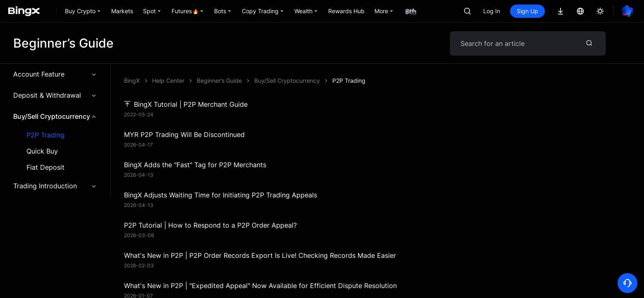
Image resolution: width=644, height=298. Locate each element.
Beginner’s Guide (219, 81)
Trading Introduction (55, 186)
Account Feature (55, 74)
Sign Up (527, 11)
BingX (132, 81)
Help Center (168, 81)
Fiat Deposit (45, 167)
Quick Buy (42, 151)
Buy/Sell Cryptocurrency (55, 116)
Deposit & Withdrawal (55, 95)
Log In (492, 11)
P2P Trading (45, 135)
